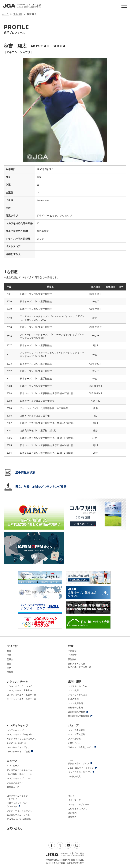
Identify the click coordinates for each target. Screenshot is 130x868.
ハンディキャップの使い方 (19, 734)
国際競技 (72, 659)
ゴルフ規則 (73, 690)
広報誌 (10, 672)
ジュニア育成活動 (76, 734)
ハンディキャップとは (17, 730)
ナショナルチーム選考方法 (19, 690)
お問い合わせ (74, 743)
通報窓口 (72, 817)
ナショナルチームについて (19, 686)
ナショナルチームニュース (19, 770)
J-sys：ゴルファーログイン (81, 768)
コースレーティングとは (18, 747)
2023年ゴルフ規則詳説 (79, 716)
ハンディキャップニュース (19, 778)
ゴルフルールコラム (78, 686)
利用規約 (72, 813)
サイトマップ (74, 800)
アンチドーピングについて (19, 811)
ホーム (5, 14)
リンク (71, 796)
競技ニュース (13, 787)
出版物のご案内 (75, 708)
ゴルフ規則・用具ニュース (19, 774)
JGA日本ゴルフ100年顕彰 (19, 819)
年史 (9, 668)
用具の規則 (73, 699)
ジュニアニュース (15, 783)
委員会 (10, 659)
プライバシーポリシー (79, 804)
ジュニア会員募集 (76, 730)
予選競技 (72, 655)
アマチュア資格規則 (78, 695)
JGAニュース (13, 766)
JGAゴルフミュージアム (18, 815)
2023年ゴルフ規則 (77, 712)
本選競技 (72, 651)
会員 (9, 664)
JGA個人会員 (74, 776)
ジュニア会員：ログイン (80, 772)
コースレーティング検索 (18, 752)
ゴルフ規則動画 (75, 703)
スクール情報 (74, 739)
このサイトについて (78, 809)
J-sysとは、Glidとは (16, 743)
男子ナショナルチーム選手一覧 (21, 695)
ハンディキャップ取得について (21, 739)
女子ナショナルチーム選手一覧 (21, 699)
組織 (9, 651)
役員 (9, 655)
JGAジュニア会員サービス (81, 747)
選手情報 (18, 14)
